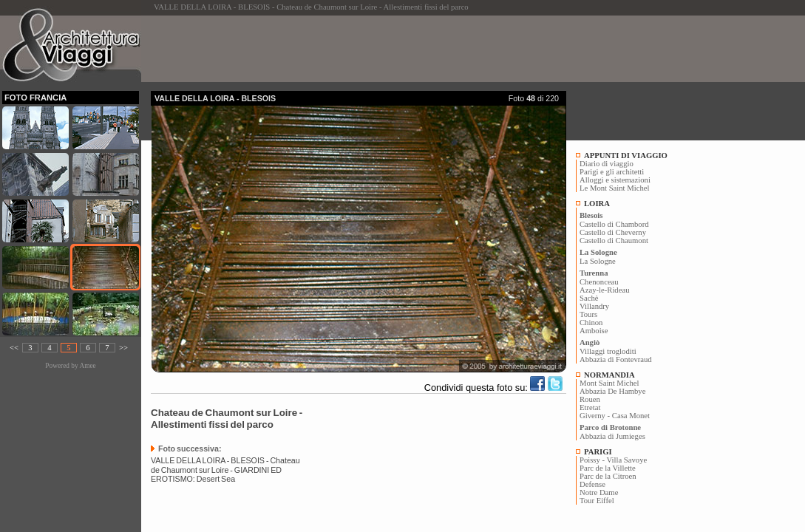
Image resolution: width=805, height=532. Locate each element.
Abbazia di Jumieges (612, 436)
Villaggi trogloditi (608, 351)
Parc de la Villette (608, 468)
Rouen (590, 399)
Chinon (591, 323)
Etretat (590, 407)
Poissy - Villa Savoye (613, 460)
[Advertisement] (420, 49)
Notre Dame (599, 492)
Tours (588, 314)
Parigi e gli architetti (612, 172)
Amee (87, 366)
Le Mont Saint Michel (614, 188)
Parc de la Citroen (608, 476)
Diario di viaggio (607, 164)
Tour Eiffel (597, 501)
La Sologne (598, 261)
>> (123, 348)
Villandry (594, 306)
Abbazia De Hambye (612, 391)
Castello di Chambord (614, 224)
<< (14, 348)
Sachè (589, 298)
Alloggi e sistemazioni (615, 180)
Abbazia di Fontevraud (616, 359)
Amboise (594, 331)
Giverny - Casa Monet (615, 416)
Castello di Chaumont (614, 241)
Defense (592, 484)
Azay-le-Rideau (604, 290)
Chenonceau (599, 282)
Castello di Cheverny (613, 232)
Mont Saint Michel (609, 383)
